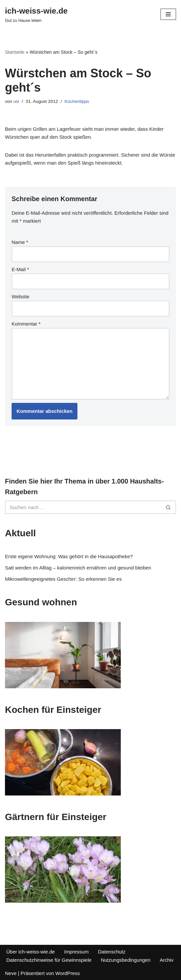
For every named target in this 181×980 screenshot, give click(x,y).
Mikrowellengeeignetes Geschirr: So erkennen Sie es (63, 579)
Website (21, 297)
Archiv (167, 960)
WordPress (68, 973)
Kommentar (26, 324)
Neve (11, 973)
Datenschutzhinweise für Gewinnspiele (49, 960)
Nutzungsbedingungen (126, 960)
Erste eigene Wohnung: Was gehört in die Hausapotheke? (69, 556)
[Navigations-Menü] (168, 14)
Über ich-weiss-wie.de (31, 952)
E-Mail (20, 269)
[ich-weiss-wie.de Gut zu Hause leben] (36, 14)
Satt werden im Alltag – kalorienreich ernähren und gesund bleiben (78, 568)
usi (16, 101)
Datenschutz (112, 952)
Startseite (15, 52)
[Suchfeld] (83, 507)
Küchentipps (77, 101)
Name (20, 242)
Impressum (76, 952)
